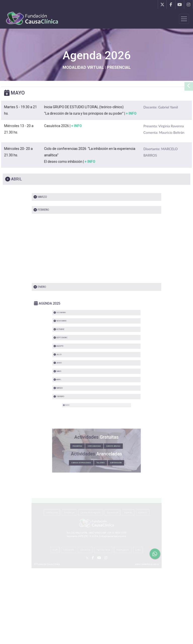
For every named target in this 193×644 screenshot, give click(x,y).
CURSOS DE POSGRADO (89, 447)
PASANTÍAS (87, 439)
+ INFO (130, 121)
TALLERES (99, 447)
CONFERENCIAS (95, 439)
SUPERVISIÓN (106, 447)
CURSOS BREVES (105, 439)
